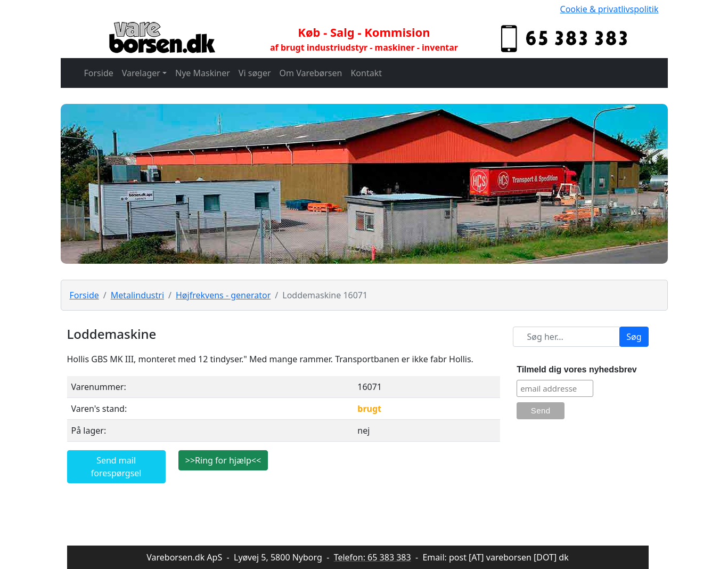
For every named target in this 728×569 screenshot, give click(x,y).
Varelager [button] (141, 73)
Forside (99, 73)
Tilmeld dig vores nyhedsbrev (577, 369)
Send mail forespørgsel (116, 467)
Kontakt (366, 73)
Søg (634, 337)
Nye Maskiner (203, 73)
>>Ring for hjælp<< (223, 460)
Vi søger (255, 73)
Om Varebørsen (311, 73)
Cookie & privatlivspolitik (610, 9)
